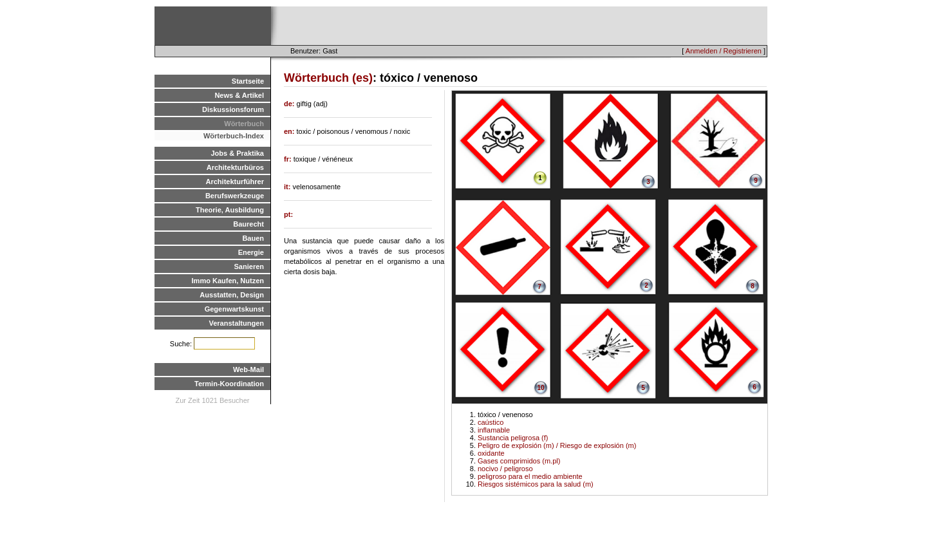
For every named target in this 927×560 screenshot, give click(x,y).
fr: (289, 159)
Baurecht (248, 224)
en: (290, 131)
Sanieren (249, 266)
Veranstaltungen (236, 323)
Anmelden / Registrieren (724, 51)
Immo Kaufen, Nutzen (228, 281)
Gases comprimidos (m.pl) (519, 461)
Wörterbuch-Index (234, 136)
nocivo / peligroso (505, 469)
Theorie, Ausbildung (230, 210)
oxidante (491, 453)
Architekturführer (235, 182)
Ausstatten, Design (232, 295)
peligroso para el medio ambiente (530, 476)
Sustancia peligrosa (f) (513, 438)
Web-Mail (248, 369)
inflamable (494, 430)
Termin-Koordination (229, 384)
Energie (251, 252)
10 (540, 388)
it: (288, 187)
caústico (491, 422)
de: (290, 104)
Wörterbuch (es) (328, 78)
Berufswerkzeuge (235, 196)
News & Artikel (239, 95)
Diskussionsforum (233, 109)
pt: (288, 214)
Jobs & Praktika (237, 153)
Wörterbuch (244, 124)
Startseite (248, 81)
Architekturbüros (235, 167)
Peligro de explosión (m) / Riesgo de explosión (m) (557, 445)
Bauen (253, 238)
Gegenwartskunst (234, 309)
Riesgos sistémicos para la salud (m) (536, 484)
